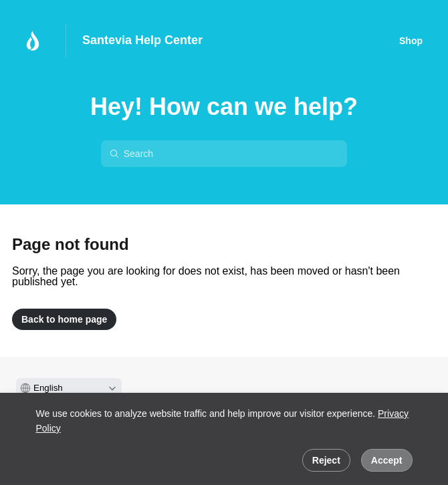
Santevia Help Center (142, 40)
